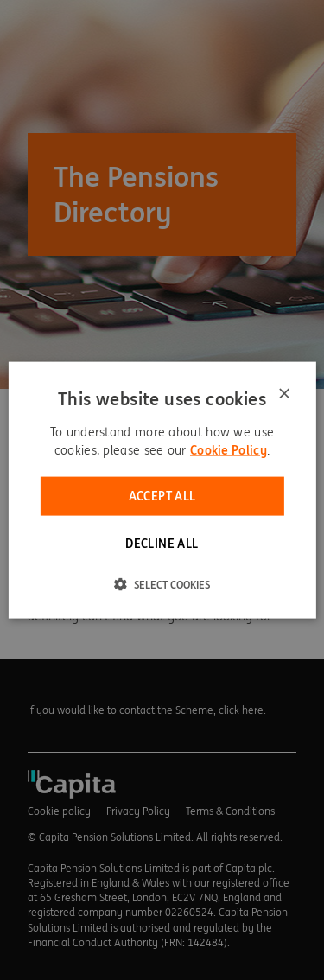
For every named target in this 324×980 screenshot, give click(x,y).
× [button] (284, 395)
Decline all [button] (162, 543)
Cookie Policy (229, 450)
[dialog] (162, 490)
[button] (162, 583)
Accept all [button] (162, 496)
